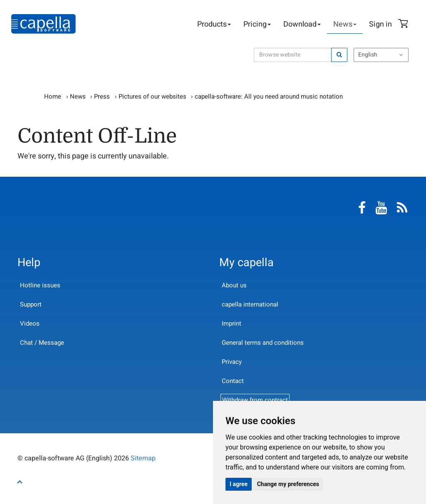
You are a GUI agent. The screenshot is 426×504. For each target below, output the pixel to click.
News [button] (345, 24)
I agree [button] (239, 484)
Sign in (380, 24)
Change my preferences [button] (288, 484)
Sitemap (143, 458)
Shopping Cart (404, 25)
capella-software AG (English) (43, 24)
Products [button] (214, 24)
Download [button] (302, 24)
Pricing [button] (257, 24)
